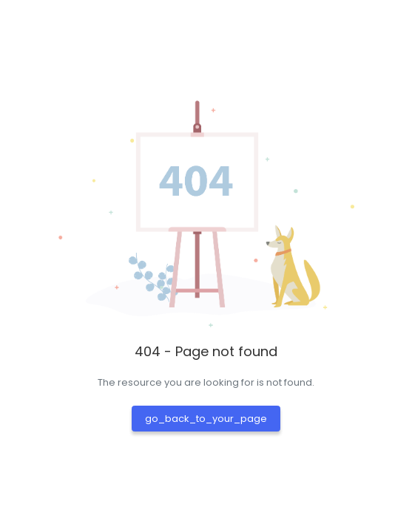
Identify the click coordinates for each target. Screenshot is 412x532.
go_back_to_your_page (206, 419)
